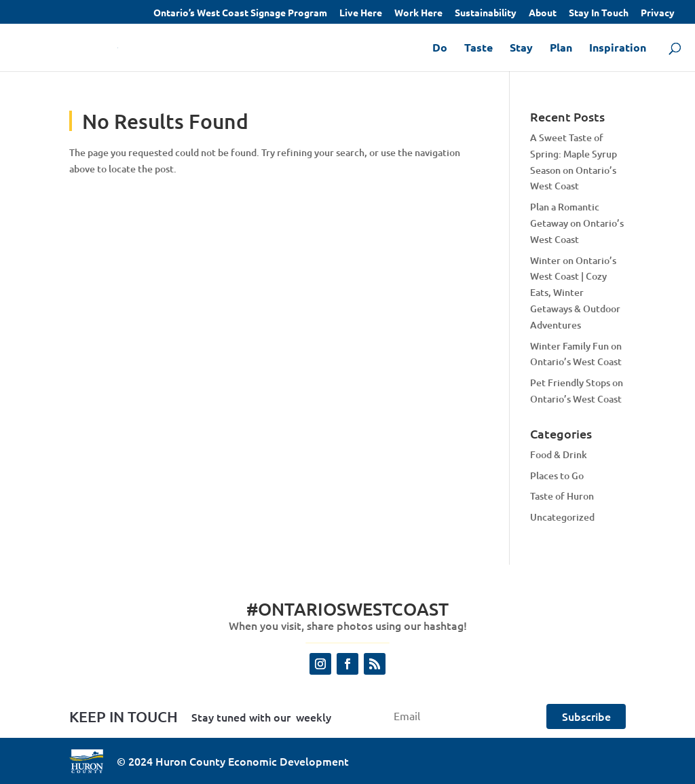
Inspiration (618, 49)
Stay (521, 49)
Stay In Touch (599, 13)
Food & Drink (559, 454)
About (543, 13)
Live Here (361, 13)
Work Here (418, 13)
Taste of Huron (562, 496)
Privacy (658, 13)
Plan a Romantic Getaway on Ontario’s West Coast (577, 223)
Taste (478, 49)
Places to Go (557, 475)
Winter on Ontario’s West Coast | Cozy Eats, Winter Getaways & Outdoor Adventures (575, 293)
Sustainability (486, 13)
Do (440, 49)
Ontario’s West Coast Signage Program (240, 13)
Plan (561, 49)
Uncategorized (562, 517)
